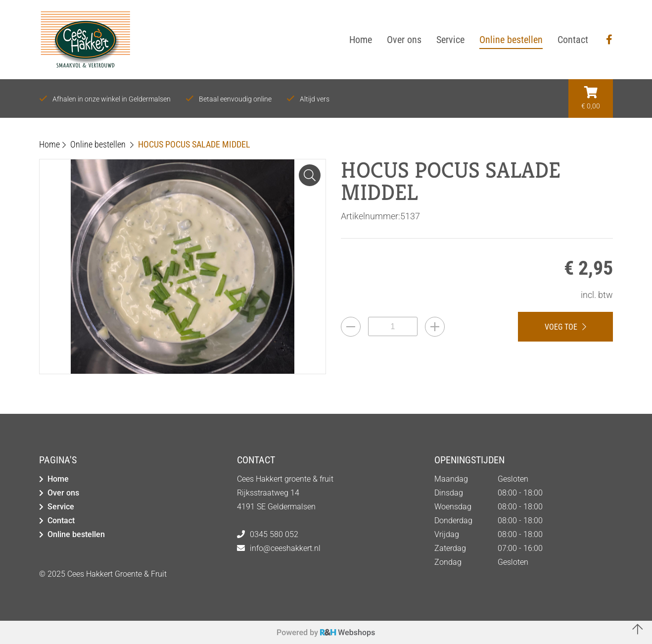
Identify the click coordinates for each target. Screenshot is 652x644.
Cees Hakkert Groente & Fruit (117, 574)
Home (58, 479)
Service (61, 507)
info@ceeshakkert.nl (285, 548)
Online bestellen (76, 534)
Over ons (63, 493)
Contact (61, 520)
